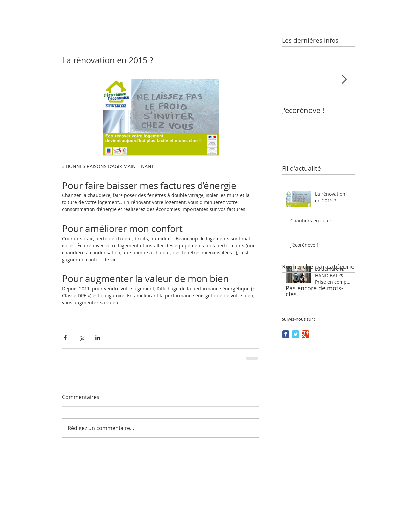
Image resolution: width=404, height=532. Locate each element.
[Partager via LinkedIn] (98, 338)
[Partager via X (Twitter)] (81, 338)
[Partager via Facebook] (65, 338)
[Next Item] (344, 79)
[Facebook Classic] (286, 334)
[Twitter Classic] (296, 334)
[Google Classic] (306, 334)
